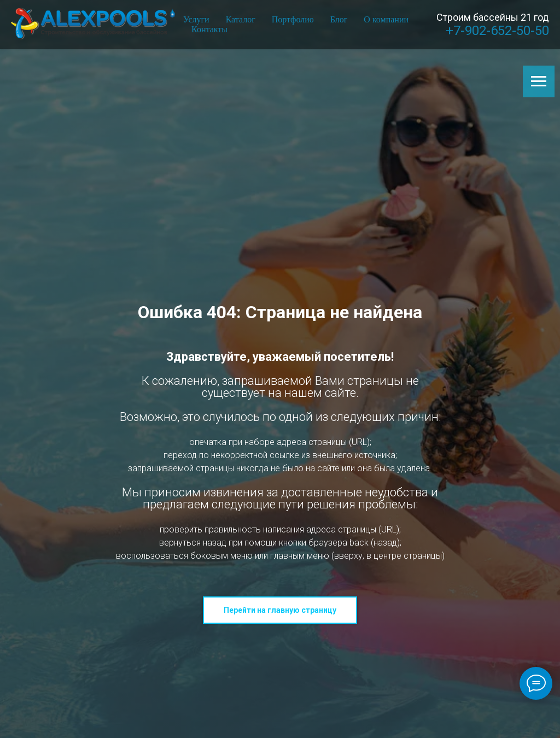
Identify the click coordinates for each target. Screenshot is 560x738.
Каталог (241, 19)
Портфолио (293, 19)
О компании (386, 19)
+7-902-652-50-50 (497, 31)
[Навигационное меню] (539, 81)
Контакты (209, 29)
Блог (339, 19)
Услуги (196, 19)
